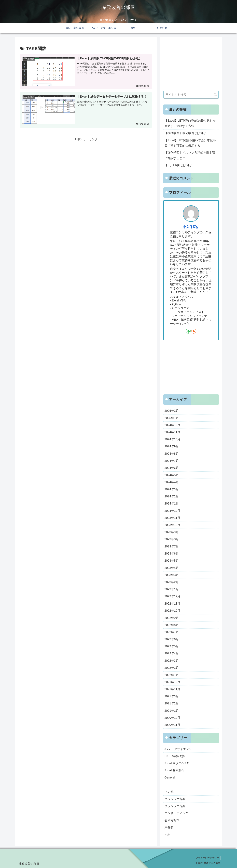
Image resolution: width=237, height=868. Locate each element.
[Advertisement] (86, 165)
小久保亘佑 (191, 227)
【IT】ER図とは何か (178, 165)
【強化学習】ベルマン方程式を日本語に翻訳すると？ (190, 155)
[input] (191, 95)
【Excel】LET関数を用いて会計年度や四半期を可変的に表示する (190, 143)
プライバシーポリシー (207, 858)
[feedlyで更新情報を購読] (188, 331)
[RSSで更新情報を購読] (194, 331)
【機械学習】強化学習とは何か (185, 133)
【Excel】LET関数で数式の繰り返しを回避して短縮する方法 (190, 123)
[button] (215, 95)
